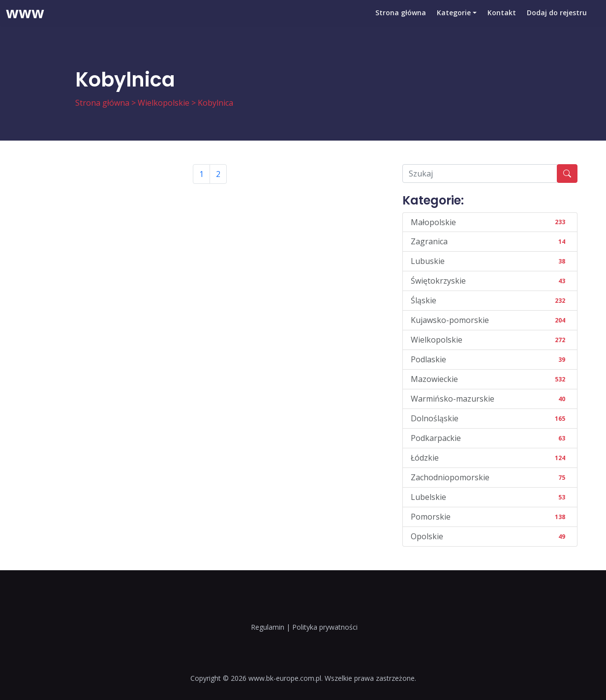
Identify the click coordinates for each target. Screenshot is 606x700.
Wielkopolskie (164, 103)
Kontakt (500, 22)
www (25, 22)
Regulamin (268, 627)
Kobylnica (215, 103)
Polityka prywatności (325, 627)
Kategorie (451, 22)
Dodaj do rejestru (556, 22)
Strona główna (397, 22)
